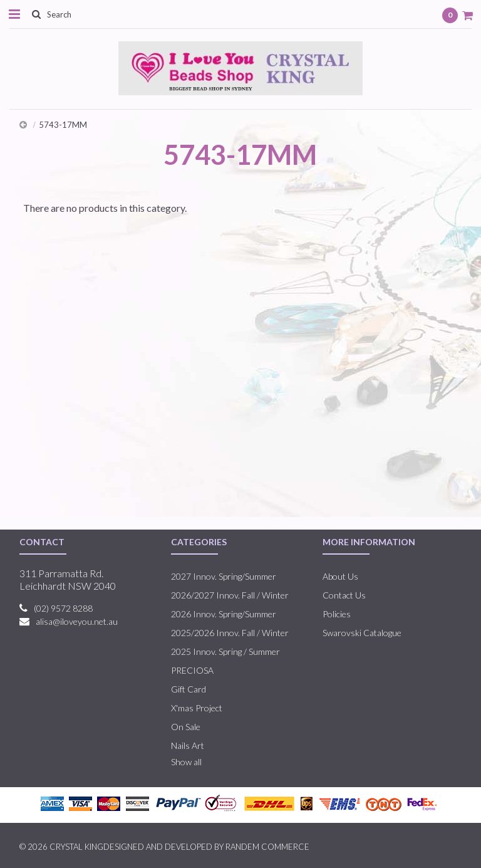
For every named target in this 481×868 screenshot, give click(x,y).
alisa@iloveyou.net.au (77, 621)
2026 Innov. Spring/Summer (224, 614)
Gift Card (189, 689)
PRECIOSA (192, 670)
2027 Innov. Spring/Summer (224, 576)
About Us (340, 576)
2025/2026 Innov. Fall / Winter (230, 633)
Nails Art (188, 745)
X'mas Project (197, 708)
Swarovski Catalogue (362, 633)
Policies (337, 614)
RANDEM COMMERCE (267, 847)
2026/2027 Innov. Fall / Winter (230, 595)
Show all (186, 762)
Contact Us (344, 595)
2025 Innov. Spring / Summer (225, 651)
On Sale (186, 727)
